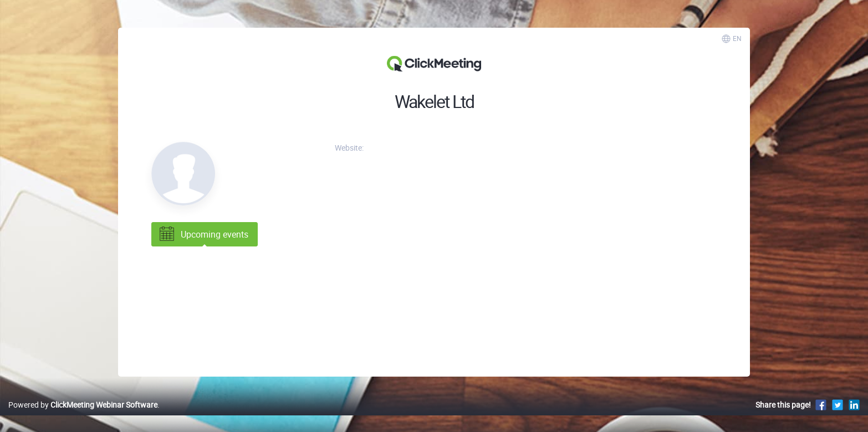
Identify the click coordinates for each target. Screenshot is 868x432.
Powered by (83, 405)
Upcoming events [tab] (203, 234)
